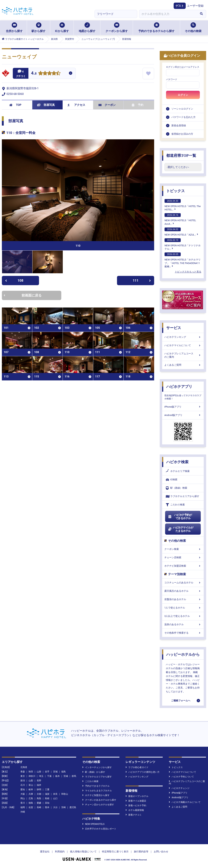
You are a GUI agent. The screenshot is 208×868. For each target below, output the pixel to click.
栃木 (58, 776)
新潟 (23, 781)
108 (14, 280)
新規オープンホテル (137, 796)
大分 (55, 807)
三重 (47, 789)
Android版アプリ (183, 415)
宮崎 (64, 807)
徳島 (31, 803)
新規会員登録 (179, 125)
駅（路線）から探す (94, 772)
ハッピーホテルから (183, 654)
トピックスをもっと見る (188, 272)
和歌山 (65, 794)
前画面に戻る (23, 295)
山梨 (31, 781)
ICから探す (62, 28)
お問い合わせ (161, 852)
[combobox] (168, 14)
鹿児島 (73, 807)
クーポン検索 (183, 549)
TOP (15, 105)
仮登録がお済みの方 (182, 134)
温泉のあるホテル (183, 624)
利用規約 (60, 852)
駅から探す (39, 28)
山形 (39, 772)
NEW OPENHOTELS (93, 824)
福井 (39, 785)
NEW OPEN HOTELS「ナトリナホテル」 (183, 244)
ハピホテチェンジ (179, 788)
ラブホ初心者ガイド (137, 767)
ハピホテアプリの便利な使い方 (143, 772)
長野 (39, 781)
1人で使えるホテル (183, 608)
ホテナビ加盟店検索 (183, 566)
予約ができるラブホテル (96, 786)
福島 (64, 772)
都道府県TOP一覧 (181, 156)
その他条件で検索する (183, 633)
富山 (31, 785)
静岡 (39, 789)
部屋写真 (46, 105)
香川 (23, 803)
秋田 (31, 772)
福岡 (23, 807)
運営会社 (45, 852)
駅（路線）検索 (177, 488)
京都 (39, 794)
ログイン (183, 95)
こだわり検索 (175, 505)
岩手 (47, 772)
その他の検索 (193, 28)
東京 (23, 776)
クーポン (107, 105)
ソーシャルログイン (182, 109)
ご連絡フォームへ (181, 700)
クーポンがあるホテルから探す (99, 800)
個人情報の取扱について (83, 852)
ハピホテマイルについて (183, 345)
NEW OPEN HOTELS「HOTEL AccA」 (180, 219)
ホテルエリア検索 (178, 471)
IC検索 (172, 480)
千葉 (49, 776)
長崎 (39, 807)
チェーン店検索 (183, 557)
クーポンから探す (117, 28)
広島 (31, 798)
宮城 (55, 772)
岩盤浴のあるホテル (183, 599)
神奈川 (32, 776)
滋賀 (47, 794)
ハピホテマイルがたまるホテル (181, 529)
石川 (23, 785)
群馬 (74, 776)
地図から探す (87, 28)
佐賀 (31, 807)
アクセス (76, 105)
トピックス (175, 191)
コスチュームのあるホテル (183, 583)
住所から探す (14, 28)
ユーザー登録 (195, 6)
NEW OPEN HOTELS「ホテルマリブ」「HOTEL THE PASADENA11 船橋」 (183, 260)
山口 (55, 798)
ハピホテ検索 (177, 462)
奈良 (55, 794)
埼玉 (41, 776)
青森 (23, 772)
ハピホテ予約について (181, 777)
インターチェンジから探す (97, 767)
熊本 (47, 807)
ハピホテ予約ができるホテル (180, 517)
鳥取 (39, 798)
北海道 (24, 767)
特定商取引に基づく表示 (115, 852)
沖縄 (23, 812)
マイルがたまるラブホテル (97, 791)
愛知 (23, 789)
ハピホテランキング (183, 337)
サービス (174, 328)
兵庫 (31, 794)
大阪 (23, 794)
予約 (138, 105)
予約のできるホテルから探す (156, 28)
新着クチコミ (134, 815)
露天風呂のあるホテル (183, 591)
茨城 (66, 776)
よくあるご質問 (183, 365)
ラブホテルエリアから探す (183, 496)
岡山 (23, 798)
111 (142, 280)
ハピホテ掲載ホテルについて (185, 802)
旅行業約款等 (141, 852)
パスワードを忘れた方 (183, 117)
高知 (47, 803)
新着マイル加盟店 (136, 801)
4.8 (34, 74)
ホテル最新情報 (135, 810)
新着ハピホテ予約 (136, 805)
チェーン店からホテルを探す (98, 805)
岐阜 (31, 789)
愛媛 (39, 803)
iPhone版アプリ (183, 407)
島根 (47, 798)
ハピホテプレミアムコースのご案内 (183, 355)
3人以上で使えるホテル (183, 616)
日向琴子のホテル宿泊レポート (99, 829)
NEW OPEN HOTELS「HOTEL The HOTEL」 (183, 205)
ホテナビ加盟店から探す (96, 795)
